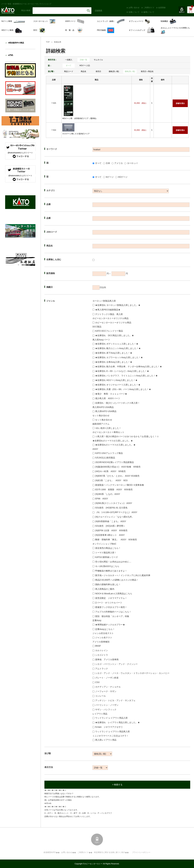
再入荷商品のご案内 (105, 589)
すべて (69, 66)
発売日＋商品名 (147, 71)
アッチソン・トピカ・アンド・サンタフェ (115, 700)
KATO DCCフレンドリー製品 (109, 331)
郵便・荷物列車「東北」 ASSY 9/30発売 (116, 540)
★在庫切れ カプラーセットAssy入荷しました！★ (119, 357)
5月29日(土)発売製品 (105, 458)
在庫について (134, 12)
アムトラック (102, 669)
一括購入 (69, 60)
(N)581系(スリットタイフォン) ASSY (114, 503)
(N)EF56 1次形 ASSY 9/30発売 (111, 530)
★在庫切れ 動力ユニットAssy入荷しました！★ (118, 348)
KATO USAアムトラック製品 (109, 453)
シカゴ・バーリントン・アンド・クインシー (116, 664)
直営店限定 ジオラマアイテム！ (111, 598)
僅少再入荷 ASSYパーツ (108, 398)
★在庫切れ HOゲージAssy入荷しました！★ (116, 380)
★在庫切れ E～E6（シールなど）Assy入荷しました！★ (122, 371)
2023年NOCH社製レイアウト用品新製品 (114, 462)
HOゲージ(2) (85, 66)
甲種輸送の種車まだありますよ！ (111, 571)
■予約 (11, 55)
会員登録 (162, 8)
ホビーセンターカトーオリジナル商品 (113, 323)
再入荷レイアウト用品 (106, 740)
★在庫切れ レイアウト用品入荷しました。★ (117, 722)
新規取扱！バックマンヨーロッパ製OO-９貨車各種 (119, 485)
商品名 (84, 71)
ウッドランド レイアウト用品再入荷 (112, 732)
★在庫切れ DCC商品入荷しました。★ (114, 335)
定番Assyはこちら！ (105, 629)
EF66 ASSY (102, 499)
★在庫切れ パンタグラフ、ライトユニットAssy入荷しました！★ (126, 376)
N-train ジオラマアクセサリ (109, 727)
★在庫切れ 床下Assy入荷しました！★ (114, 353)
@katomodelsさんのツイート (20, 176)
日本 (108, 163)
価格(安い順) (114, 71)
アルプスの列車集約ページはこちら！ (113, 612)
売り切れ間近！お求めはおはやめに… (113, 562)
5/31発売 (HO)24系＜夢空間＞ (110, 526)
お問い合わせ (134, 8)
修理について (149, 12)
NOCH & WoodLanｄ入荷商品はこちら (114, 594)
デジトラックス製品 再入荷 (109, 314)
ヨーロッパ (132, 163)
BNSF (98, 646)
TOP (48, 42)
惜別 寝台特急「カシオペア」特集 (112, 616)
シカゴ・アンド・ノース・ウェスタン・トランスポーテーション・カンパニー (132, 673)
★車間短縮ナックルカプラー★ (110, 625)
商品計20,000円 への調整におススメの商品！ (117, 580)
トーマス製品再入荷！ (106, 553)
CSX (97, 682)
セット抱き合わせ (104, 420)
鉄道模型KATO (50, 852)
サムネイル (98, 60)
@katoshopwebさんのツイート (20, 153)
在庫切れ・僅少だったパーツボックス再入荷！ (117, 403)
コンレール (100, 696)
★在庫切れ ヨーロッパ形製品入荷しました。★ (118, 305)
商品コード (69, 71)
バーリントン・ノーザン (107, 705)
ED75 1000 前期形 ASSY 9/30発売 (114, 490)
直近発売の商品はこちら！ (108, 548)
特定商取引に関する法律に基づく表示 (109, 852)
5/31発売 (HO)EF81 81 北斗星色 (111, 508)
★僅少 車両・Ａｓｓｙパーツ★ (111, 394)
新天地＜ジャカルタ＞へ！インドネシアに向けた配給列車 (123, 575)
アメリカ (119, 163)
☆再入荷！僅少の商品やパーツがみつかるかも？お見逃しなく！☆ (127, 436)
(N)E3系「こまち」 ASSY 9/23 (111, 480)
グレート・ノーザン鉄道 (107, 678)
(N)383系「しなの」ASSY (108, 494)
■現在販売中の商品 (16, 43)
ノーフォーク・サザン (106, 691)
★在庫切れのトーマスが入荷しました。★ (115, 445)
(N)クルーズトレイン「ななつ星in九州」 (114, 517)
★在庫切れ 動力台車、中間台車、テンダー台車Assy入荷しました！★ (129, 367)
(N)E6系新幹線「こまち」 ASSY (111, 521)
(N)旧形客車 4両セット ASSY (110, 535)
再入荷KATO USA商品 (106, 411)
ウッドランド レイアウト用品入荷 (111, 718)
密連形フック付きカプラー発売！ (111, 607)
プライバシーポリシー (141, 852)
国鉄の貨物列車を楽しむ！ (108, 584)
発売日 (98, 71)
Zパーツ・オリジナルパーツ (109, 603)
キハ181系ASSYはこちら (107, 566)
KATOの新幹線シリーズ (106, 557)
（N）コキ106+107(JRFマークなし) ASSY (116, 512)
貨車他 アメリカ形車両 (107, 659)
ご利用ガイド (149, 8)
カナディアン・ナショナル (108, 687)
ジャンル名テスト (104, 638)
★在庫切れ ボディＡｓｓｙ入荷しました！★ (117, 344)
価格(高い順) (130, 71)
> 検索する (117, 785)
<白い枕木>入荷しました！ (108, 428)
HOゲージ (123, 177)
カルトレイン (102, 650)
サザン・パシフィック (106, 710)
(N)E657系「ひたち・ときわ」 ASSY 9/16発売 (117, 476)
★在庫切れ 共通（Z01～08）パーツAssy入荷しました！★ (123, 389)
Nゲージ (110, 177)
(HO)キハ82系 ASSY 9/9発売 (110, 471)
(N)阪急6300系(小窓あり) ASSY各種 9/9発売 (118, 467)
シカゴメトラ (102, 655)
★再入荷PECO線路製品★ (108, 310)
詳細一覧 (84, 60)
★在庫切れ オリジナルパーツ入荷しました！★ (118, 385)
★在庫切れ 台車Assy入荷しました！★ (114, 362)
